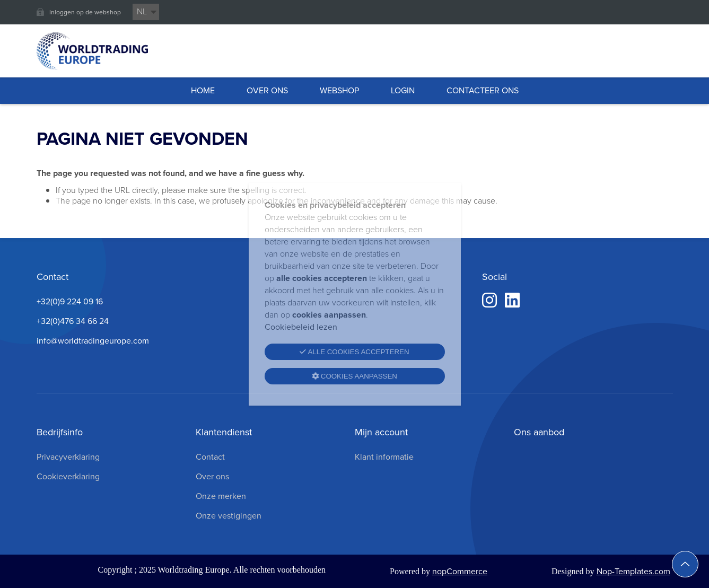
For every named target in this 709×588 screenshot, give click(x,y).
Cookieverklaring (68, 476)
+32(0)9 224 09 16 (70, 301)
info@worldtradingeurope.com (93, 341)
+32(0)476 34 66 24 (73, 321)
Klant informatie (384, 457)
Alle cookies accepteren (354, 352)
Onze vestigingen (229, 516)
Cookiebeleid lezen (301, 327)
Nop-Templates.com (633, 571)
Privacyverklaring (68, 457)
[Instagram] (489, 301)
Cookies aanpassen (354, 376)
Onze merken (221, 496)
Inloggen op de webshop (85, 12)
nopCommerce (460, 571)
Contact (210, 457)
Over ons (212, 476)
